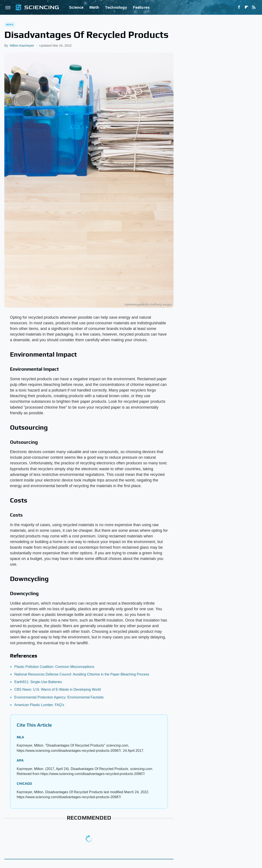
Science (76, 7)
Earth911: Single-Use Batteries (38, 682)
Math (94, 7)
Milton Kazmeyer (22, 45)
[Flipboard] (246, 7)
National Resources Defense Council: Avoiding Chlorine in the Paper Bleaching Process (82, 674)
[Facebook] (239, 7)
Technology (116, 7)
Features (141, 7)
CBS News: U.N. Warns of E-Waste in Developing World (58, 689)
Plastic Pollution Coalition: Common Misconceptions (54, 667)
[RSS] (254, 7)
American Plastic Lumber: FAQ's (39, 705)
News (10, 24)
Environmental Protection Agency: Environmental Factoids (59, 697)
